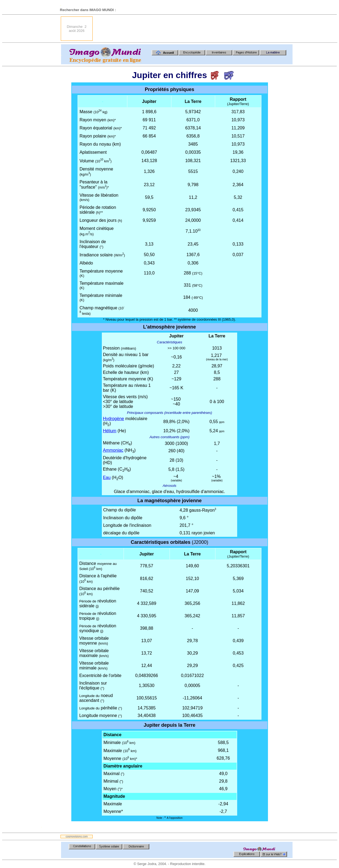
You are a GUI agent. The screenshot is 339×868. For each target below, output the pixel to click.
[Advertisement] (194, 29)
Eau (107, 477)
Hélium (110, 431)
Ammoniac (113, 450)
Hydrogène (113, 419)
